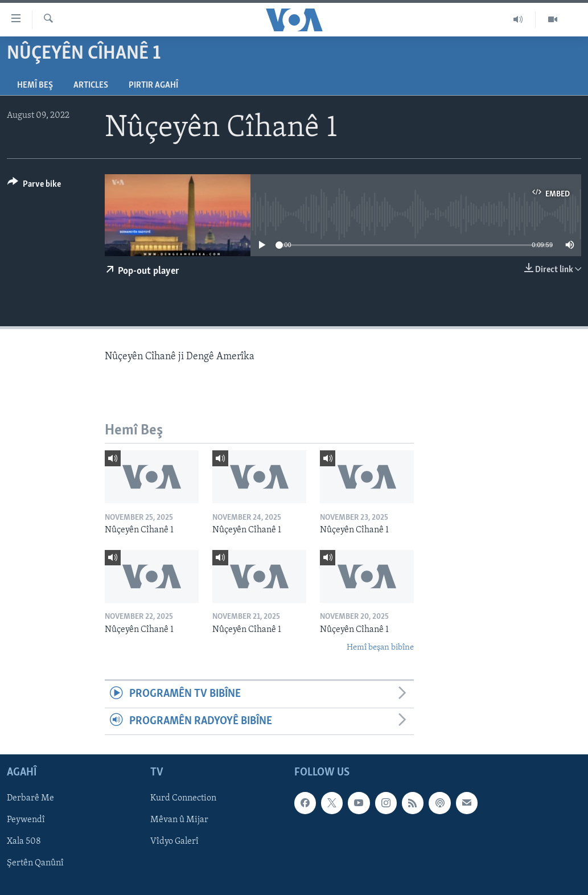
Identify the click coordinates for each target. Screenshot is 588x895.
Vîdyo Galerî (174, 842)
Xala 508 (24, 842)
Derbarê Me (30, 798)
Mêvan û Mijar (179, 820)
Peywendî (26, 820)
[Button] (34, 186)
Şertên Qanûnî (35, 864)
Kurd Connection (183, 798)
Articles (91, 85)
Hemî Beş (35, 85)
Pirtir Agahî (153, 85)
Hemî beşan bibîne (380, 648)
